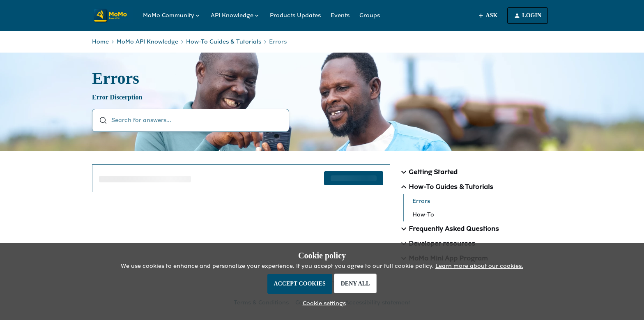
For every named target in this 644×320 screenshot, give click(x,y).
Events (340, 15)
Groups (370, 15)
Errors (421, 201)
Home (100, 42)
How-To (423, 215)
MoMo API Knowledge (147, 42)
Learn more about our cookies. (479, 266)
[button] (322, 303)
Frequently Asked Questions (449, 229)
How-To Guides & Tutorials (224, 42)
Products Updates (295, 15)
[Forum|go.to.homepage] (113, 16)
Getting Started (428, 172)
